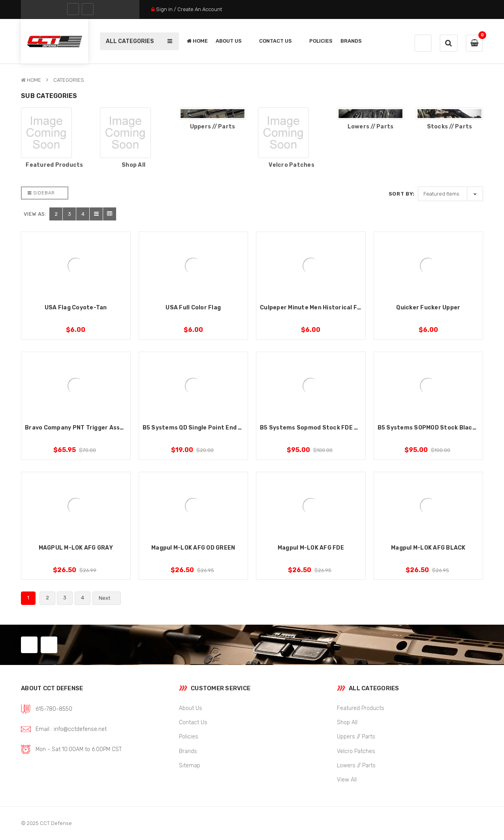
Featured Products (54, 165)
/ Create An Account (198, 9)
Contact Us (280, 41)
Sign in (164, 9)
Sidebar (41, 193)
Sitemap (190, 766)
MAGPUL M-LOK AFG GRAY (76, 548)
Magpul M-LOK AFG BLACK (428, 548)
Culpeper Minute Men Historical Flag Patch (323, 308)
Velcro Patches (291, 165)
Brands (351, 41)
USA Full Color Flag (193, 308)
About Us (233, 41)
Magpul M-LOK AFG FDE (311, 548)
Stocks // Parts (450, 127)
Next (109, 598)
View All (347, 780)
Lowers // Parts (371, 127)
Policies (321, 41)
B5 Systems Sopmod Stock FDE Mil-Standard (326, 428)
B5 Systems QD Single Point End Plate (198, 428)
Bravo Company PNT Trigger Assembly (81, 428)
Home (197, 41)
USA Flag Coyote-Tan (76, 308)
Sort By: (402, 194)
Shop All (134, 165)
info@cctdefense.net (80, 729)
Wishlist (423, 43)
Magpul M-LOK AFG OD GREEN (193, 548)
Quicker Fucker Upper (428, 308)
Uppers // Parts (213, 127)
